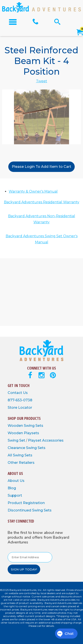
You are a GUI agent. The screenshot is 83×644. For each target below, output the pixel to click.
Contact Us (18, 393)
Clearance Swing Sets (27, 448)
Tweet (42, 81)
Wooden (16, 426)
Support (15, 495)
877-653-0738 (20, 400)
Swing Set (17, 440)
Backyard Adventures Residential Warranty (42, 202)
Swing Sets (34, 426)
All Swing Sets (20, 455)
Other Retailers (21, 463)
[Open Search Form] (57, 22)
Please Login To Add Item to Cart (41, 167)
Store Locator (20, 408)
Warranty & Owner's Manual (33, 191)
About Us (16, 481)
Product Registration (26, 503)
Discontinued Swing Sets (30, 510)
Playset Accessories (46, 440)
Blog (12, 488)
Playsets (31, 433)
